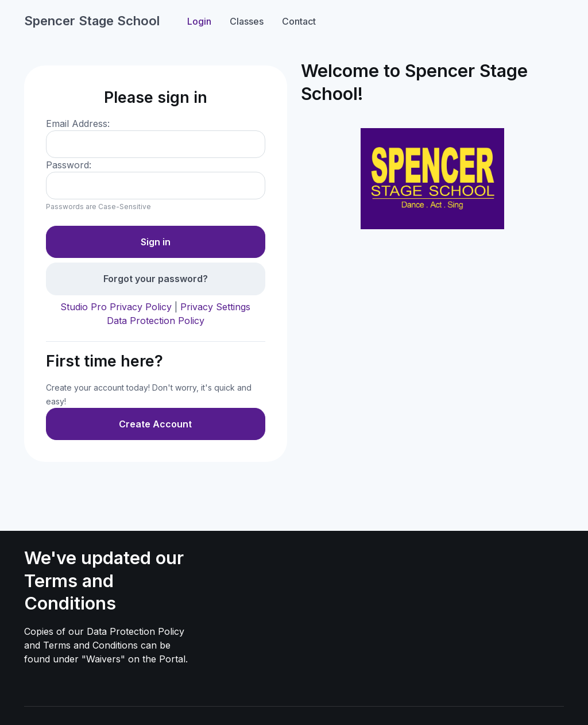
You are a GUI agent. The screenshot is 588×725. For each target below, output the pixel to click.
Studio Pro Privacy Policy (116, 307)
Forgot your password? (156, 279)
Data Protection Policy (156, 321)
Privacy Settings (215, 307)
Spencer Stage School (92, 21)
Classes (247, 21)
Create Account (155, 424)
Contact (299, 21)
